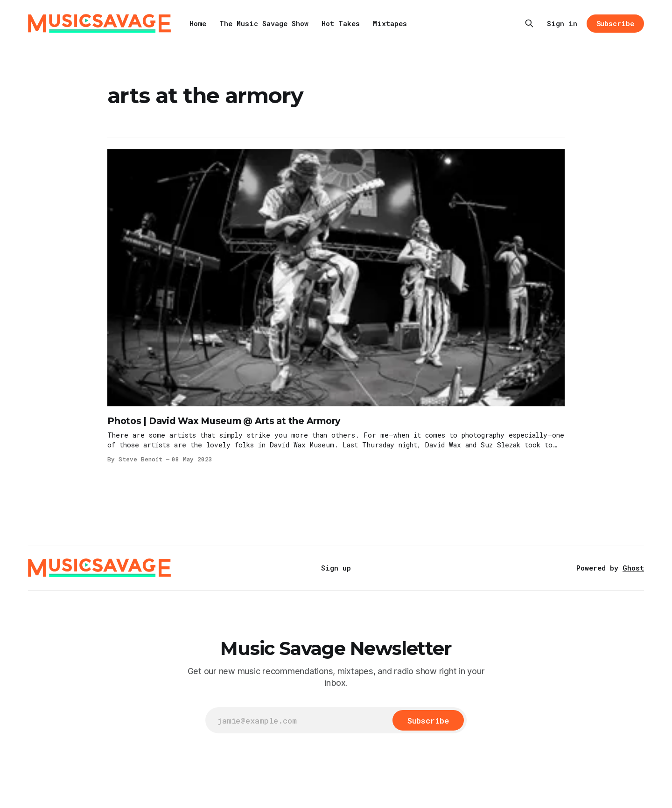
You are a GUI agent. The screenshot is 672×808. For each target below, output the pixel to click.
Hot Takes (341, 23)
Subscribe (615, 23)
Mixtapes (390, 23)
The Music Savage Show (264, 23)
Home (198, 23)
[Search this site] (529, 23)
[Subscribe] (428, 720)
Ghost (633, 568)
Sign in (562, 23)
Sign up (336, 568)
